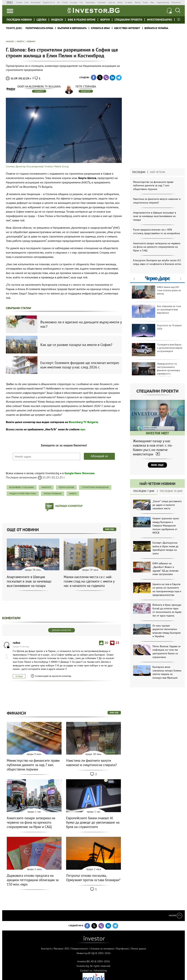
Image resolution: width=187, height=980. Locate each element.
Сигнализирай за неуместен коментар (53, 676)
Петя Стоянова (86, 86)
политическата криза (39, 28)
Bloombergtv (36, 2)
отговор (19, 676)
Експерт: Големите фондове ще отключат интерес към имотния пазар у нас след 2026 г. (80, 365)
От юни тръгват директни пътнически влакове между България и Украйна (167, 631)
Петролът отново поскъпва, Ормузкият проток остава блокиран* (93, 878)
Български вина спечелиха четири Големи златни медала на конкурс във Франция (167, 672)
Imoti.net (111, 2)
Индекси (57, 20)
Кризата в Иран (100, 28)
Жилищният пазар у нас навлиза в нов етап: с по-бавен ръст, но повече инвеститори (153, 448)
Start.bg (137, 2)
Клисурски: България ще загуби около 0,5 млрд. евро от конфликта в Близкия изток (157, 262)
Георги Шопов (66, 487)
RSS (67, 949)
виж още (110, 529)
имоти (73, 493)
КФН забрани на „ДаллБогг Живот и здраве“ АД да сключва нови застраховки (165, 569)
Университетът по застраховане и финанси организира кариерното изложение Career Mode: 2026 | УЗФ (156, 370)
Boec (152, 2)
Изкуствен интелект (127, 28)
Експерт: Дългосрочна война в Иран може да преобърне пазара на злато (165, 548)
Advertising (100, 971)
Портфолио (122, 949)
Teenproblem (90, 2)
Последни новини (19, 20)
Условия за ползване (102, 949)
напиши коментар (69, 506)
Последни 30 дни (171, 491)
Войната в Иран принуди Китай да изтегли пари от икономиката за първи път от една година (167, 610)
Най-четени (158, 172)
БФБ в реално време (82, 20)
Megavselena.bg (163, 2)
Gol (58, 2)
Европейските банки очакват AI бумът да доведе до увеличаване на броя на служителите (93, 822)
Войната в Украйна (156, 28)
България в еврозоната (72, 28)
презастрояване (53, 493)
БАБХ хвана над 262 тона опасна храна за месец (156, 292)
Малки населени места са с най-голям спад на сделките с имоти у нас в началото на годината (89, 581)
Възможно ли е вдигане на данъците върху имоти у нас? (81, 324)
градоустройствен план (23, 493)
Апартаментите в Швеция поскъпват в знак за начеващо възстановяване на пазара (155, 216)
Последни (139, 172)
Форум (105, 20)
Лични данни (139, 949)
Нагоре (175, 915)
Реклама (58, 949)
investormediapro (160, 20)
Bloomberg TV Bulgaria (83, 422)
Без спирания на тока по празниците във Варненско (156, 311)
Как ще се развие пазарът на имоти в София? (76, 345)
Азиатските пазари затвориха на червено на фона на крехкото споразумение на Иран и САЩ (157, 247)
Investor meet (179, 19)
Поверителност (80, 949)
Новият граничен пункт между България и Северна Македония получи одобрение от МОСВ (166, 526)
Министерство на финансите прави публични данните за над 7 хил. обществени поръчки (153, 185)
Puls (81, 2)
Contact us (86, 971)
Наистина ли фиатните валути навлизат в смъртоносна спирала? (157, 201)
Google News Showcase (79, 473)
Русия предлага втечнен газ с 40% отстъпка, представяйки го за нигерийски (157, 231)
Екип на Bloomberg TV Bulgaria (39, 86)
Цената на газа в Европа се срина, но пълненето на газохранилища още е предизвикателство (167, 590)
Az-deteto (129, 2)
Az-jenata (74, 2)
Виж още (157, 465)
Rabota (120, 2)
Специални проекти (128, 20)
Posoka (145, 2)
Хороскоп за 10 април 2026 (157, 330)
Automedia (102, 2)
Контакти (46, 949)
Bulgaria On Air (49, 2)
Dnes (27, 2)
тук (83, 429)
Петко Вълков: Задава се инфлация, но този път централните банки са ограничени (166, 652)
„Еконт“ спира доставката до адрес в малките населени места (167, 505)
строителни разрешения (95, 487)
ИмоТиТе (46, 487)
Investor (19, 2)
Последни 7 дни (144, 491)
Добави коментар (62, 630)
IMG (10, 2)
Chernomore (176, 2)
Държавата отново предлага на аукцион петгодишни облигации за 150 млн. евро (33, 880)
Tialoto (65, 2)
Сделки (41, 20)
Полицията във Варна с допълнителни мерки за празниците (157, 350)
